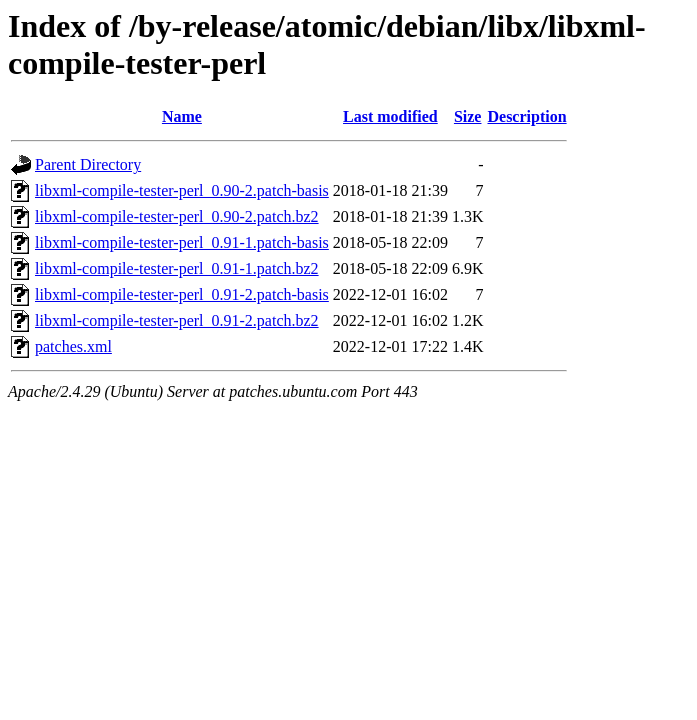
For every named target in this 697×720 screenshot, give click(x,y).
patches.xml (73, 346)
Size (468, 116)
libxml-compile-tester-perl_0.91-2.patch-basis (182, 294)
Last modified (390, 116)
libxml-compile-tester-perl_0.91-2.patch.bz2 (177, 320)
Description (526, 116)
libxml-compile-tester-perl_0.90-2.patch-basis (182, 190)
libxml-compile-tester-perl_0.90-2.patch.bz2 (177, 216)
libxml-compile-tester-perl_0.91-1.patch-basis (182, 242)
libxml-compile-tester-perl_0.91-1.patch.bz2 (177, 268)
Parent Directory (88, 164)
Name (182, 116)
